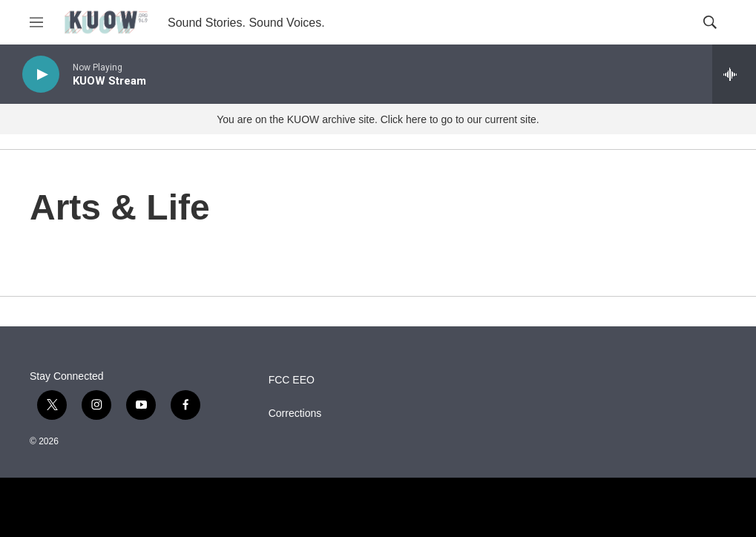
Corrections (295, 414)
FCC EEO (292, 380)
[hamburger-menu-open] (36, 22)
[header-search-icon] (710, 22)
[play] (41, 75)
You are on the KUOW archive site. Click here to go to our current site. (378, 119)
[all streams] (734, 74)
